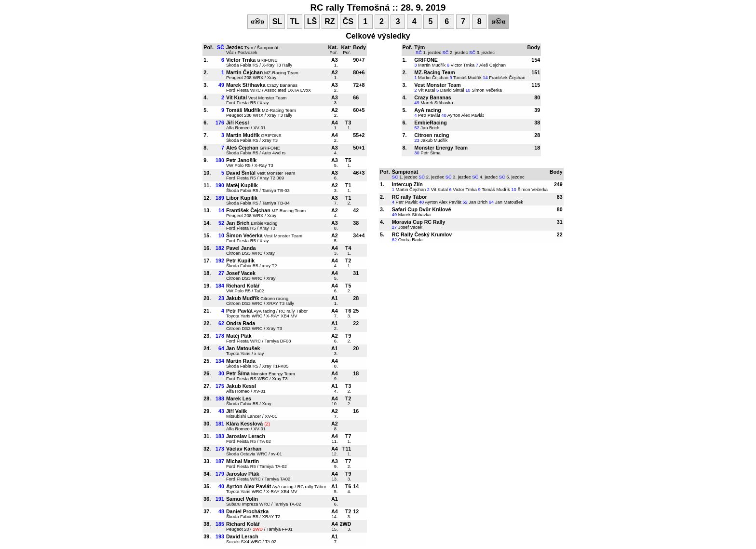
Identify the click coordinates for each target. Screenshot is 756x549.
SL (277, 21)
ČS (348, 21)
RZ (330, 21)
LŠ (312, 21)
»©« (499, 21)
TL (295, 21)
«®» (257, 21)
